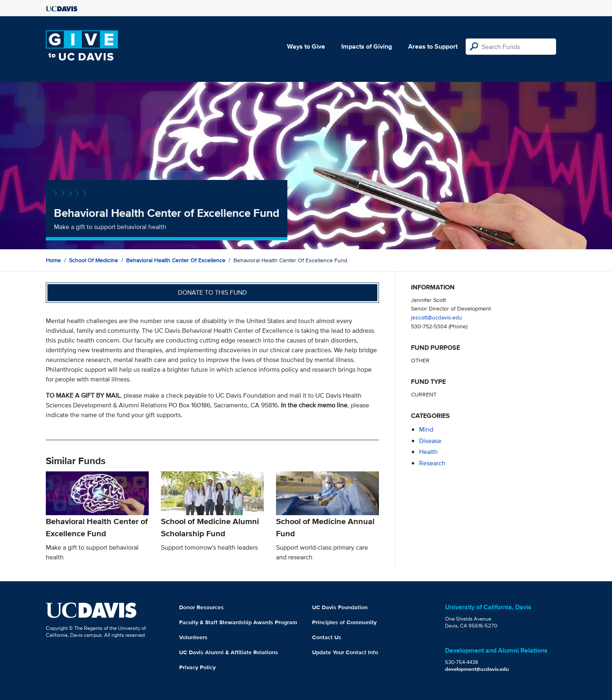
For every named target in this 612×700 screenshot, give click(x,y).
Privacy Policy (197, 667)
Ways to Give (306, 46)
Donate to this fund (212, 292)
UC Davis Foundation (340, 607)
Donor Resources (201, 607)
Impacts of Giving (367, 46)
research (432, 463)
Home (53, 260)
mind (426, 429)
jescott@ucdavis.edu (437, 317)
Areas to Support (433, 46)
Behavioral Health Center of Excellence (176, 260)
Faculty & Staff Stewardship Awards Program (238, 622)
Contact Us (327, 637)
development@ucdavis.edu (477, 669)
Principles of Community (344, 622)
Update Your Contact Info (345, 652)
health (428, 452)
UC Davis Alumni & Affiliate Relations (229, 652)
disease (430, 441)
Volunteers (193, 637)
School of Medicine (93, 260)
